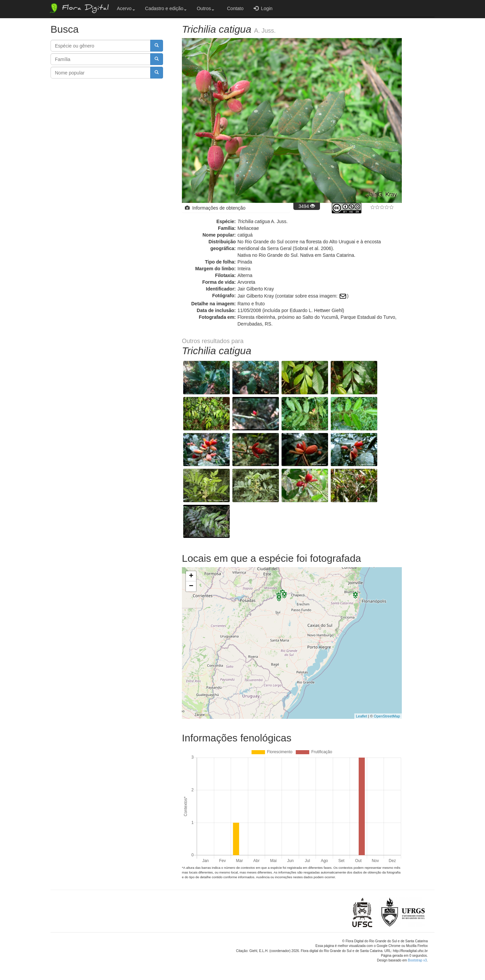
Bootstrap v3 (417, 960)
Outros (205, 8)
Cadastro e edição (166, 8)
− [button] (191, 586)
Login (263, 8)
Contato (234, 8)
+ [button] (191, 576)
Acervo (126, 8)
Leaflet (362, 716)
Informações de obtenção (215, 208)
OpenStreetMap (387, 716)
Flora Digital (79, 8)
